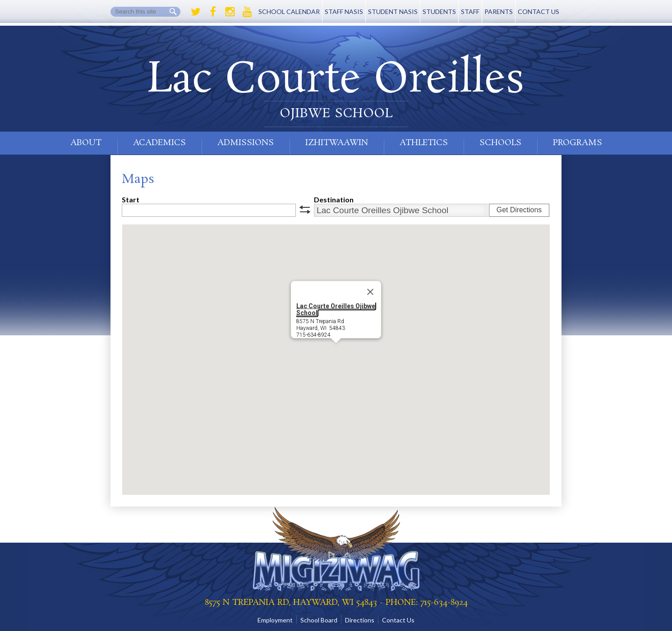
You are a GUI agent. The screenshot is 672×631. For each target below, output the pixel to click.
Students (439, 11)
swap (305, 210)
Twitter (196, 12)
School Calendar (289, 11)
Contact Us (539, 11)
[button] (336, 351)
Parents (499, 11)
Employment (275, 620)
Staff (470, 11)
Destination (334, 199)
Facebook (213, 12)
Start (131, 199)
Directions (360, 620)
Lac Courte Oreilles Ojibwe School (336, 309)
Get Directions (519, 210)
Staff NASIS (344, 11)
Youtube (247, 12)
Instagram (230, 12)
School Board (319, 620)
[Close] (370, 292)
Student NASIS (393, 11)
